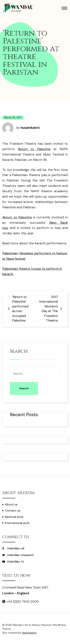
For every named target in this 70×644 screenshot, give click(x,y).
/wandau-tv (13, 561)
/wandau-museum (18, 555)
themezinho (29, 633)
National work (14, 517)
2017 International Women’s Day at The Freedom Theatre (49, 309)
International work (17, 523)
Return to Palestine (34, 149)
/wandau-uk (13, 548)
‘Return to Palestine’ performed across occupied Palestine (20, 309)
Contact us (13, 511)
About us (11, 504)
